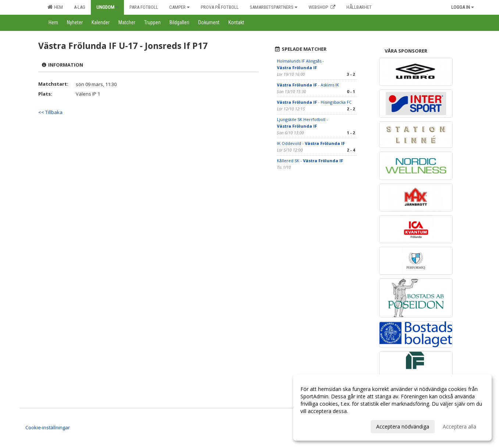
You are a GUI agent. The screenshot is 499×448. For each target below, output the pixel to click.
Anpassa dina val (320, 426)
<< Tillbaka (50, 112)
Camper (179, 7)
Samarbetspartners (274, 7)
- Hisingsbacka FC (314, 102)
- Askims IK (308, 85)
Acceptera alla (459, 426)
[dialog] (392, 408)
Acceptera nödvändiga (403, 426)
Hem (55, 7)
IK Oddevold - (311, 143)
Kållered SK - (310, 161)
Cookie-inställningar (48, 427)
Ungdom (107, 7)
